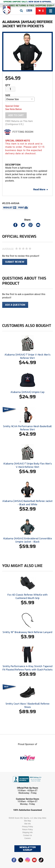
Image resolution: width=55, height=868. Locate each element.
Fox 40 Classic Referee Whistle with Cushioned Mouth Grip (27, 596)
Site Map (27, 821)
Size (8, 95)
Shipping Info (27, 832)
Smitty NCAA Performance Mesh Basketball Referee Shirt (27, 428)
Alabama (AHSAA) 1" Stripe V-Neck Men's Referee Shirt (27, 356)
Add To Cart (16, 115)
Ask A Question (15, 305)
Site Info (27, 824)
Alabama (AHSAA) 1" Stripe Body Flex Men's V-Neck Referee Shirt (27, 465)
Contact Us (27, 835)
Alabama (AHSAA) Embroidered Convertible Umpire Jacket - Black (28, 540)
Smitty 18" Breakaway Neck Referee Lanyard (27, 632)
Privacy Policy (27, 827)
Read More (41, 189)
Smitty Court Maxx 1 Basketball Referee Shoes (27, 705)
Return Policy (27, 830)
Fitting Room (23, 132)
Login (29, 11)
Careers (27, 838)
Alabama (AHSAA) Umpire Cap (27, 392)
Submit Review (15, 262)
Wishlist (8, 208)
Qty (8, 85)
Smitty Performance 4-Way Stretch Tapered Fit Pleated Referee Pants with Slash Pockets (28, 668)
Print (21, 208)
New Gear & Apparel (40, 2)
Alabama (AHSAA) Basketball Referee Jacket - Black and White (27, 503)
